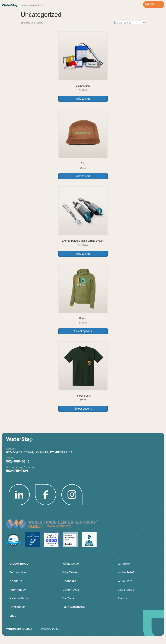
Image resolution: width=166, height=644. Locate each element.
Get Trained (126, 590)
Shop (13, 616)
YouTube (68, 598)
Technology (18, 590)
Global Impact (20, 564)
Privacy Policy (51, 629)
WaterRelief (126, 572)
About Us (16, 581)
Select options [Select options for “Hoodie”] (83, 331)
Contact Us (17, 607)
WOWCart (125, 581)
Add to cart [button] (83, 99)
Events (122, 598)
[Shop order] (130, 23)
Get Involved (18, 572)
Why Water (70, 572)
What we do (71, 564)
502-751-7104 (17, 471)
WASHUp (124, 564)
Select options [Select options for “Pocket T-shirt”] (83, 409)
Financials (69, 581)
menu (153, 4)
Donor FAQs (71, 590)
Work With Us (19, 598)
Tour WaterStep (74, 607)
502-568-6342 (18, 461)
